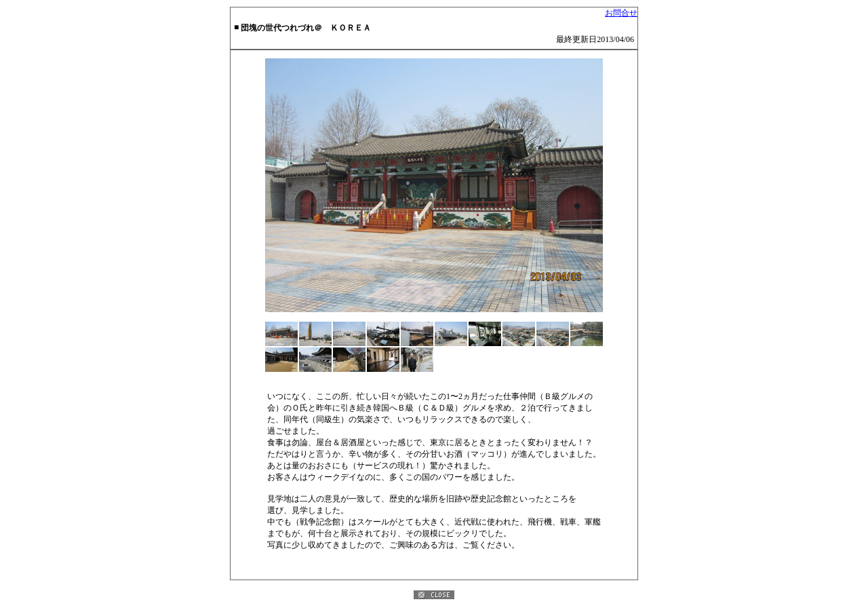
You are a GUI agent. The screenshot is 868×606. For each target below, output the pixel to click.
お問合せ (621, 13)
